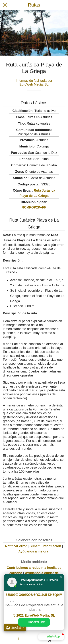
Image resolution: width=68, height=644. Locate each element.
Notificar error (16, 546)
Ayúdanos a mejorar (34, 551)
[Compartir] (18, 640)
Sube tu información (45, 546)
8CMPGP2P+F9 (34, 207)
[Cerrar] (5, 5)
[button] (61, 577)
